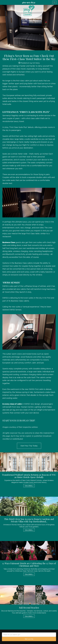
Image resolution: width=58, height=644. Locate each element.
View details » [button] (29, 486)
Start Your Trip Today (29, 446)
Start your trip (29, 639)
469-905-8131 (29, 2)
